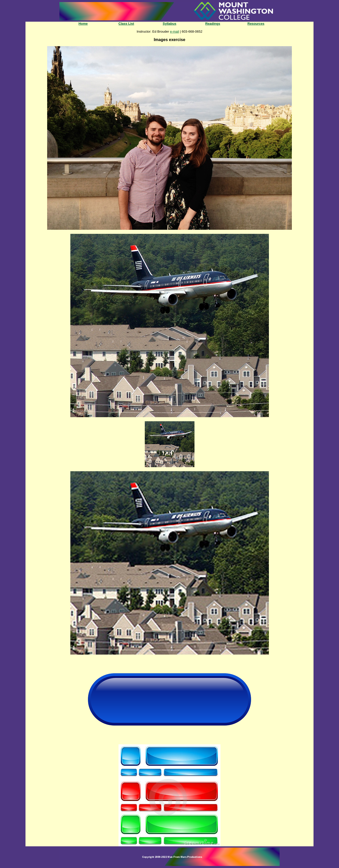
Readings (213, 24)
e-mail (174, 31)
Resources (256, 24)
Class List (126, 24)
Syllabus (169, 24)
